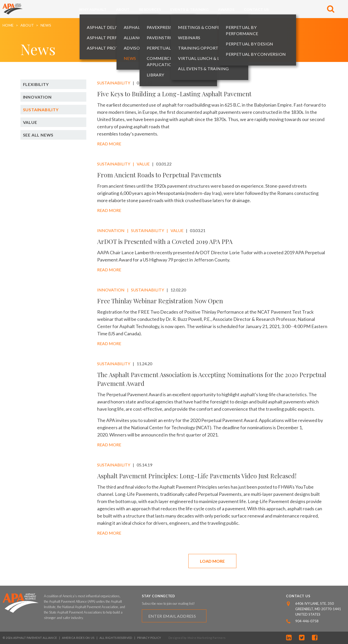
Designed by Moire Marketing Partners (197, 638)
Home (8, 25)
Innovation (37, 97)
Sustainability (41, 110)
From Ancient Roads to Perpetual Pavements (159, 175)
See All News (38, 135)
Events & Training (190, 9)
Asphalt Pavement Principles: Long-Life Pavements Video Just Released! (197, 476)
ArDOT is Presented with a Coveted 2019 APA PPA (165, 241)
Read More (109, 144)
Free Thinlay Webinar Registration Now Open (160, 301)
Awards (226, 9)
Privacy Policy (149, 638)
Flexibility (36, 84)
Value (30, 122)
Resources (150, 9)
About (123, 9)
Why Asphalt (93, 9)
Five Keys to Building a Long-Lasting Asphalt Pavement (174, 94)
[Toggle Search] (331, 9)
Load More (212, 561)
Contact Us (256, 9)
